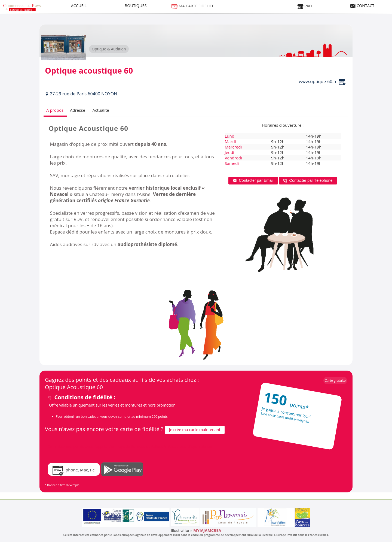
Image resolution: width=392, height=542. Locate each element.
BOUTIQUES (136, 6)
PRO (305, 6)
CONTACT (362, 6)
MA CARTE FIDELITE (193, 6)
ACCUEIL (79, 6)
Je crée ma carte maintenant (195, 430)
